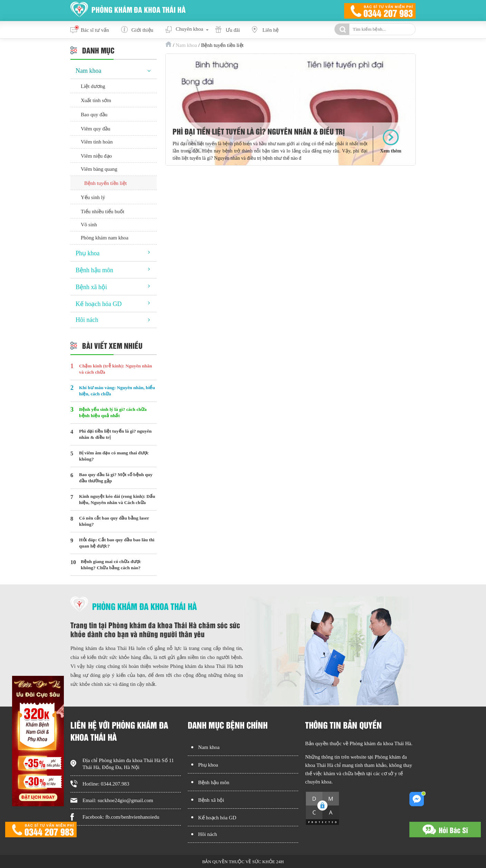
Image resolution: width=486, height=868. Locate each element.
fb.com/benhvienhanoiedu (132, 817)
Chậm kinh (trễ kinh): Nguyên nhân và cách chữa (115, 369)
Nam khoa (186, 45)
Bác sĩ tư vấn (95, 30)
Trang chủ (168, 44)
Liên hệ (270, 30)
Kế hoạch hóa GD (99, 304)
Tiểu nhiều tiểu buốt (103, 211)
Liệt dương (93, 86)
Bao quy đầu (94, 115)
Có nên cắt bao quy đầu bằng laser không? (114, 521)
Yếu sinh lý (93, 197)
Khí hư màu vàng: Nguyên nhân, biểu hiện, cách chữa (117, 391)
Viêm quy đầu (95, 129)
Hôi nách (87, 320)
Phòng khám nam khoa (105, 238)
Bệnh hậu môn (94, 270)
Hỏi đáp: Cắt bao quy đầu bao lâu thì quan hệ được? (117, 543)
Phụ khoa (88, 253)
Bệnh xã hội (91, 287)
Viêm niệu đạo (96, 156)
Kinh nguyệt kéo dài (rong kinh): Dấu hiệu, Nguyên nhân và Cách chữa (117, 499)
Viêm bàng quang (99, 169)
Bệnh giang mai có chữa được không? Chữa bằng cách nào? (111, 565)
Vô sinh (89, 225)
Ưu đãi (233, 30)
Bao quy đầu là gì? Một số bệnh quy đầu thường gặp (116, 478)
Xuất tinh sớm (96, 100)
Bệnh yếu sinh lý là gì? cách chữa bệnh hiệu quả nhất (113, 412)
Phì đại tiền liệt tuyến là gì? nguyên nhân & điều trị (259, 131)
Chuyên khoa (189, 29)
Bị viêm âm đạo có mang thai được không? (114, 456)
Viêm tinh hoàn (97, 142)
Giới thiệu (142, 30)
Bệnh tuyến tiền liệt (105, 183)
